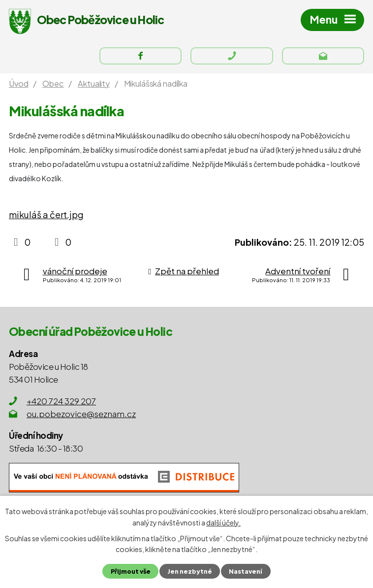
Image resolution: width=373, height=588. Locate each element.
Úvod (18, 84)
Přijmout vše (131, 571)
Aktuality (94, 84)
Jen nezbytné (190, 571)
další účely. (223, 522)
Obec (53, 84)
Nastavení (246, 571)
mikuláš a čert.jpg (46, 215)
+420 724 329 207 (61, 401)
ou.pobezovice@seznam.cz (81, 414)
